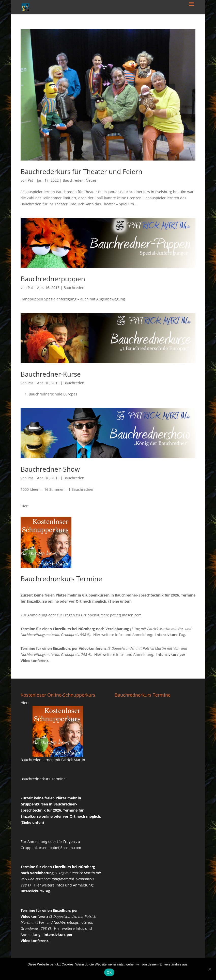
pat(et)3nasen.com (126, 615)
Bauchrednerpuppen (53, 279)
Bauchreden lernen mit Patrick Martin (53, 760)
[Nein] (210, 969)
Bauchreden (73, 180)
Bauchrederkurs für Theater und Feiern (81, 171)
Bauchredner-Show (50, 469)
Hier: (25, 506)
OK (109, 972)
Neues (91, 180)
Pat (30, 180)
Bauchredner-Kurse (51, 374)
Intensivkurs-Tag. (171, 635)
